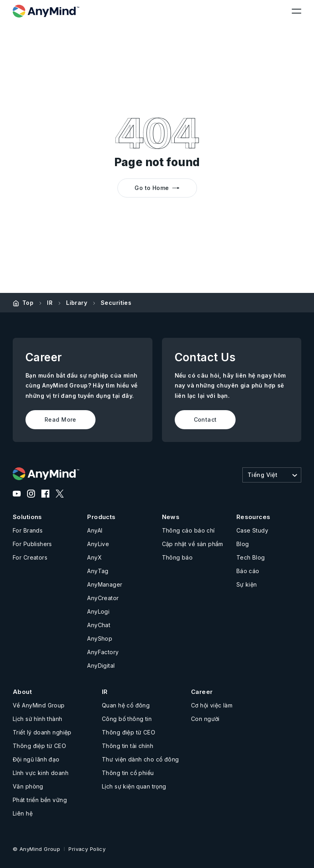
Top (28, 303)
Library (77, 303)
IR (50, 303)
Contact (205, 419)
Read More (60, 419)
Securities (116, 303)
